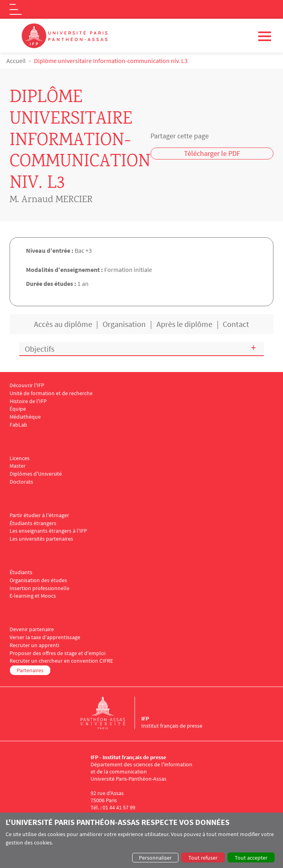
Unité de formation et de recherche (51, 393)
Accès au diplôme (63, 324)
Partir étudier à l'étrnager (39, 515)
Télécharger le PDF (212, 153)
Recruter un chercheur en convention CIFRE (61, 661)
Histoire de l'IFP (28, 401)
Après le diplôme (184, 324)
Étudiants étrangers (33, 523)
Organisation (124, 324)
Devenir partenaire (32, 629)
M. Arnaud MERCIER (51, 200)
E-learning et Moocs (33, 596)
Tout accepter (251, 858)
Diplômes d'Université (36, 474)
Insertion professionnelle (40, 588)
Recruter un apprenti (34, 645)
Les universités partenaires (41, 539)
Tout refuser (203, 858)
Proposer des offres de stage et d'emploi (57, 653)
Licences (20, 458)
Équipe (18, 409)
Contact (236, 324)
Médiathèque (25, 417)
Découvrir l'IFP (27, 385)
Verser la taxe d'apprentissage (45, 637)
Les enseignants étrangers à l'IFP (48, 531)
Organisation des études (38, 580)
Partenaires (30, 670)
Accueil (16, 61)
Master (18, 466)
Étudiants (21, 572)
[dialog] (141, 840)
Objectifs (40, 349)
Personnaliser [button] (155, 858)
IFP (145, 718)
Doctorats (21, 482)
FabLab (18, 425)
